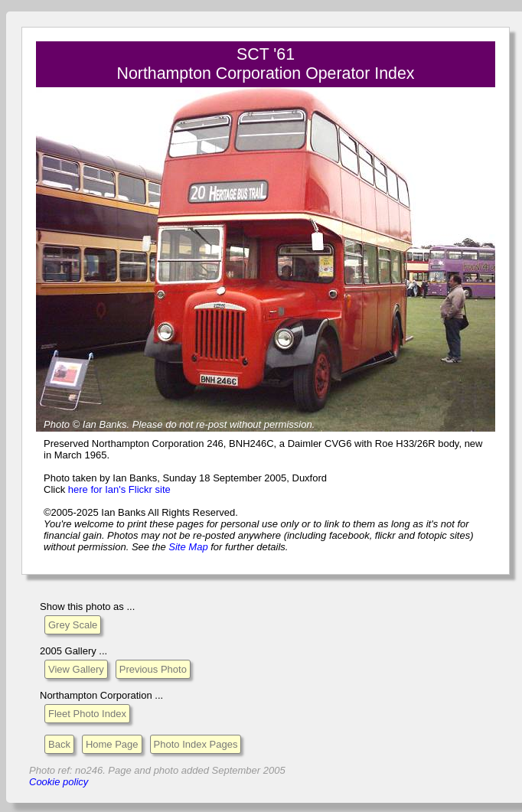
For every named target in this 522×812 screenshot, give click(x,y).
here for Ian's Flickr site (119, 489)
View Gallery (76, 669)
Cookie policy (59, 782)
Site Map (188, 547)
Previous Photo (153, 669)
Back (59, 744)
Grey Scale (73, 625)
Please (148, 424)
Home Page (112, 744)
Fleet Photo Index (87, 714)
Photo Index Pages (196, 744)
